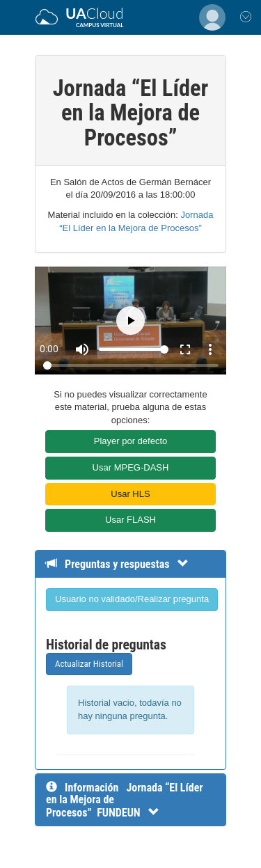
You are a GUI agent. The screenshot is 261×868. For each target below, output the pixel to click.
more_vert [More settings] (210, 349)
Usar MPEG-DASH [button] (131, 467)
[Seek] (131, 365)
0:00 (49, 349)
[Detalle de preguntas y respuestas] (124, 564)
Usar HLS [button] (130, 494)
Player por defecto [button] (131, 441)
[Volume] (134, 349)
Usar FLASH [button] (130, 520)
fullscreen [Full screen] (185, 349)
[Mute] (82, 349)
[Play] (130, 321)
